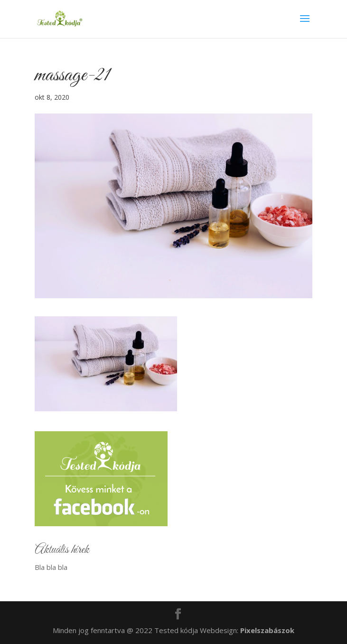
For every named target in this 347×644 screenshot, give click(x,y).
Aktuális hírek (62, 550)
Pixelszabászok (267, 630)
